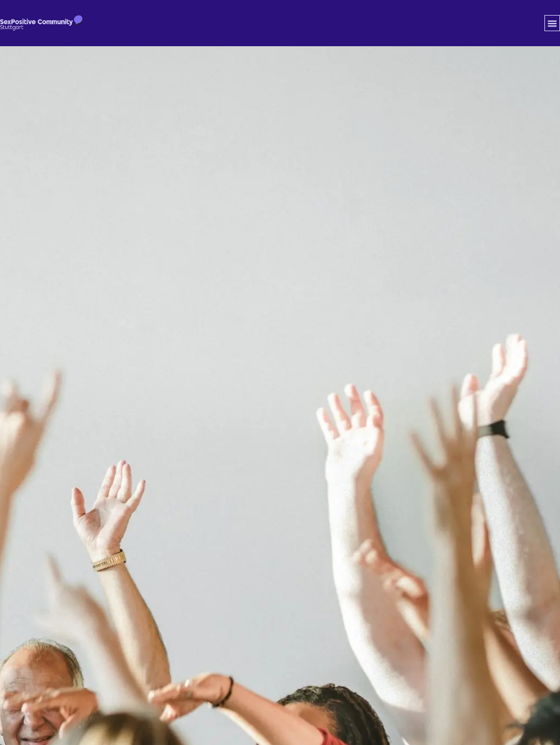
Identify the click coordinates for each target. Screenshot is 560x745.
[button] (552, 23)
